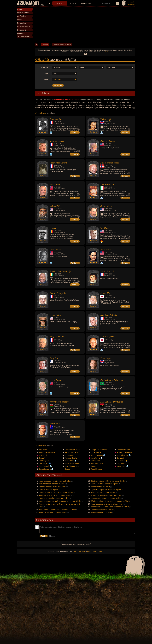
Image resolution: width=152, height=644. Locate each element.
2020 (110, 165)
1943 (60, 122)
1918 (55, 361)
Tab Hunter (105, 228)
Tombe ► (75, 133)
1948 (106, 209)
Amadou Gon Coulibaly (60, 271)
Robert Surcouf (107, 271)
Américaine (108, 254)
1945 (106, 318)
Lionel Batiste (56, 315)
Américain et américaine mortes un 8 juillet (55, 495)
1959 (55, 274)
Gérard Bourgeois (58, 293)
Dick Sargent (55, 250)
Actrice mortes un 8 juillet (100, 487)
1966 (106, 165)
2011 (110, 144)
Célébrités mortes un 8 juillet (62, 45)
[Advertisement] (85, 25)
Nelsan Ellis (55, 206)
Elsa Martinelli (107, 185)
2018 (110, 231)
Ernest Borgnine (57, 380)
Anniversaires (87, 3)
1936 (55, 296)
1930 (55, 252)
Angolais (107, 406)
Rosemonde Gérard (58, 163)
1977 (55, 209)
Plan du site (92, 551)
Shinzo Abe (105, 293)
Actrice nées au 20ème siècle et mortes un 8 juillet (110, 507)
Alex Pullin (55, 424)
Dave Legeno (106, 358)
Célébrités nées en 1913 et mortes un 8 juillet (56, 493)
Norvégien (108, 167)
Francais (56, 124)
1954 (106, 296)
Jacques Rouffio (57, 337)
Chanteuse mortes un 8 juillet (102, 510)
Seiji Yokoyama (107, 337)
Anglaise (107, 124)
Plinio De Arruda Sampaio (112, 380)
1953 (60, 165)
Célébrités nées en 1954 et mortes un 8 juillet (108, 481)
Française (57, 167)
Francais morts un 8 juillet (48, 490)
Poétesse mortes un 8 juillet (101, 513)
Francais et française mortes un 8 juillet (54, 498)
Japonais (107, 298)
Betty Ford (54, 358)
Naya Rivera (106, 250)
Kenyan (56, 406)
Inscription (132, 2)
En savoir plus (105, 52)
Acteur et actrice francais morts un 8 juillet (55, 481)
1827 (110, 274)
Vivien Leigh (106, 119)
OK (85, 54)
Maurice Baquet (57, 141)
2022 (60, 187)
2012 (60, 318)
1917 (55, 383)
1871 (55, 165)
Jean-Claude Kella (109, 315)
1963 (106, 361)
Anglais (107, 363)
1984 (60, 231)
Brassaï (53, 228)
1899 (55, 122)
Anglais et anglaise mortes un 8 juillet (53, 512)
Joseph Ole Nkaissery (59, 402)
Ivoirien (56, 276)
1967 (110, 122)
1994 (60, 252)
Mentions (82, 551)
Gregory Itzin (106, 206)
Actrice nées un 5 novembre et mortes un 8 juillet (57, 510)
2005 (60, 144)
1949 (55, 404)
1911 (55, 144)
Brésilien (107, 384)
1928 (55, 339)
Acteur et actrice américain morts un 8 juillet (107, 504)
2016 (60, 296)
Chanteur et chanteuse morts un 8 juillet (106, 498)
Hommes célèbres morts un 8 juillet (52, 487)
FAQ (75, 551)
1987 (106, 252)
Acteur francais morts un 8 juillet (103, 493)
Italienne (107, 189)
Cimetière (59, 3)
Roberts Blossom (108, 141)
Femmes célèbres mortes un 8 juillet (104, 484)
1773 (106, 274)
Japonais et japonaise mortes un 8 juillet (106, 490)
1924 (106, 144)
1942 (55, 187)
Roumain (57, 232)
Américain (108, 145)
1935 (106, 187)
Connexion (132, 5)
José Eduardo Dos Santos (112, 402)
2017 (110, 187)
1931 (106, 231)
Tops (72, 3)
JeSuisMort (28, 3)
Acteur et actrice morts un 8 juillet (51, 484)
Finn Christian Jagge (110, 163)
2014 (110, 318)
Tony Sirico (55, 185)
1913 (106, 122)
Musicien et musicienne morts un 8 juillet (106, 495)
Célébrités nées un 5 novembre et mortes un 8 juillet (111, 501)
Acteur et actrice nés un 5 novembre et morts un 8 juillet (60, 501)
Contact (100, 551)
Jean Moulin (55, 119)
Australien (57, 428)
